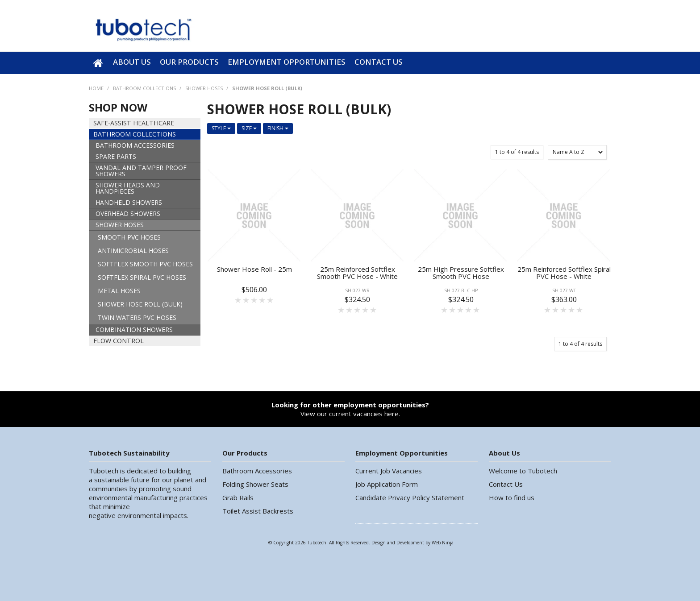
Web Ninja (443, 543)
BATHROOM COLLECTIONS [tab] (135, 134)
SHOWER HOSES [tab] (120, 225)
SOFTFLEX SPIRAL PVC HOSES (142, 277)
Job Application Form (387, 484)
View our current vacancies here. (350, 409)
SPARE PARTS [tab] (116, 156)
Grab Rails (238, 497)
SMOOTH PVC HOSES (129, 237)
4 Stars (262, 300)
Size (249, 128)
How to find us (512, 497)
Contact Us (379, 62)
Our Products (189, 62)
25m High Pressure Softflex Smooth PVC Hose (461, 273)
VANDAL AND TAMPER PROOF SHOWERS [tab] (141, 171)
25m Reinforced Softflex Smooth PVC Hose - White (357, 273)
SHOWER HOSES (204, 88)
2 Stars (246, 300)
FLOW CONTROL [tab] (119, 341)
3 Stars (254, 300)
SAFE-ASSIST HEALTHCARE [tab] (134, 123)
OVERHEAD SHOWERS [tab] (128, 213)
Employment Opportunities (287, 62)
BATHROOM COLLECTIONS (144, 88)
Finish (278, 128)
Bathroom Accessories (257, 471)
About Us (132, 62)
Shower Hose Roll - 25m (254, 269)
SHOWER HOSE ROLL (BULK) (140, 304)
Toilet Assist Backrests (258, 511)
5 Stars (271, 300)
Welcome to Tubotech (523, 471)
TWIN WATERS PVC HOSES (137, 317)
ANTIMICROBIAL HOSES (133, 251)
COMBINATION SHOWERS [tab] (134, 330)
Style (221, 128)
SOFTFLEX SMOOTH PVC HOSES (145, 264)
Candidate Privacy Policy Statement (410, 497)
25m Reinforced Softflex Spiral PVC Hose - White (564, 273)
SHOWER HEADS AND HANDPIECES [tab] (128, 188)
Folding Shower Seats (255, 484)
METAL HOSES (119, 291)
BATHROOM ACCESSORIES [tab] (135, 145)
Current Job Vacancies (389, 471)
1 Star (238, 300)
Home (99, 63)
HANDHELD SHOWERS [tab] (129, 202)
